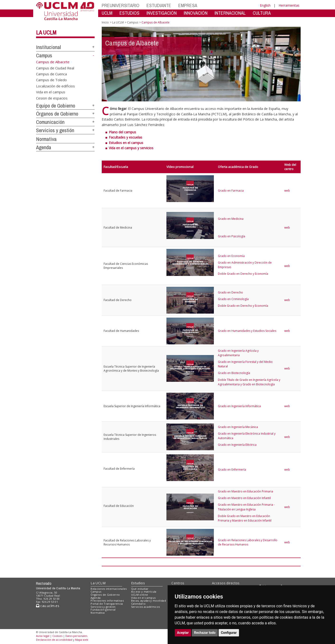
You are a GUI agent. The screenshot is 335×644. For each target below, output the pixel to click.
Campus (44, 55)
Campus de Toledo (51, 80)
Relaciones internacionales (109, 589)
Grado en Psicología (232, 236)
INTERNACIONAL (230, 13)
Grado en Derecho (230, 292)
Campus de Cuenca (51, 74)
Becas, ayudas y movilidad (149, 601)
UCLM (107, 13)
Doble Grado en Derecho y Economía (243, 274)
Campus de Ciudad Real (55, 68)
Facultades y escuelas (126, 137)
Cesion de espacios (52, 98)
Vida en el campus (51, 92)
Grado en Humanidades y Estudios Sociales (247, 331)
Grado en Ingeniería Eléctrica (237, 445)
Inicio (105, 22)
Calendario (138, 604)
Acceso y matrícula (144, 592)
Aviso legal (43, 636)
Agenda (44, 147)
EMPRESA (188, 5)
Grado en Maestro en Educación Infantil (244, 498)
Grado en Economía (231, 256)
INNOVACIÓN (196, 13)
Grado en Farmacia (231, 191)
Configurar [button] (229, 633)
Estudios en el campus (126, 143)
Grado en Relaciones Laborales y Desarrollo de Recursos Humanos (248, 542)
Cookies (57, 636)
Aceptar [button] (183, 633)
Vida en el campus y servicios (131, 148)
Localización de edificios (55, 86)
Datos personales (76, 636)
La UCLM (46, 32)
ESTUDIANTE (159, 5)
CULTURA (262, 13)
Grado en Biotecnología (234, 373)
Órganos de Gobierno (57, 114)
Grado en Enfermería (232, 470)
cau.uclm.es (48, 606)
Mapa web (82, 640)
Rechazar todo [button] (205, 633)
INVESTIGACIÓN (162, 13)
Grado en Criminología (233, 299)
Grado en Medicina (231, 219)
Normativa (46, 139)
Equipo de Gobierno (56, 106)
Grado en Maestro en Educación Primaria (246, 491)
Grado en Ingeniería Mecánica (238, 427)
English (265, 5)
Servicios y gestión (55, 130)
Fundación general (103, 610)
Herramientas (289, 5)
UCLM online (140, 595)
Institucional (48, 47)
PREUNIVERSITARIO (121, 5)
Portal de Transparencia (107, 604)
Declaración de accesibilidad (54, 640)
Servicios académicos (146, 607)
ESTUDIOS (129, 13)
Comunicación (50, 122)
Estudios (138, 583)
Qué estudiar (140, 589)
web (287, 191)
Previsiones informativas (107, 601)
